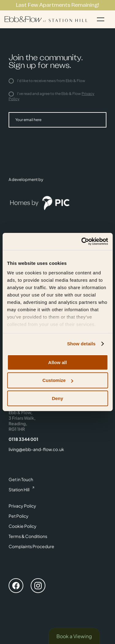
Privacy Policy (22, 506)
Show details (81, 344)
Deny (57, 398)
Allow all (57, 362)
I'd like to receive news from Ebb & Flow (47, 81)
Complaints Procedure (31, 546)
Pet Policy (19, 516)
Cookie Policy (23, 526)
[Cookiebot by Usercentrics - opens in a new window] (82, 241)
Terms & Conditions (28, 536)
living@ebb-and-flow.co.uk (36, 449)
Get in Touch (21, 479)
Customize (58, 380)
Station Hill (19, 489)
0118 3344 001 (23, 439)
